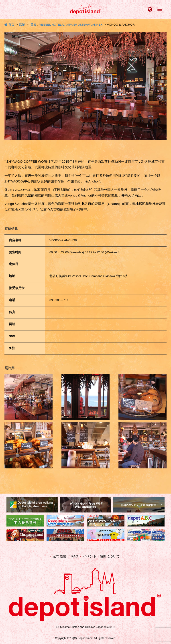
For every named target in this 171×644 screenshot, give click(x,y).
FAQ (75, 556)
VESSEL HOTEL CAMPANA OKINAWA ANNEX (71, 25)
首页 (9, 25)
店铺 (22, 25)
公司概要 (60, 556)
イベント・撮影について (101, 556)
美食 (34, 25)
